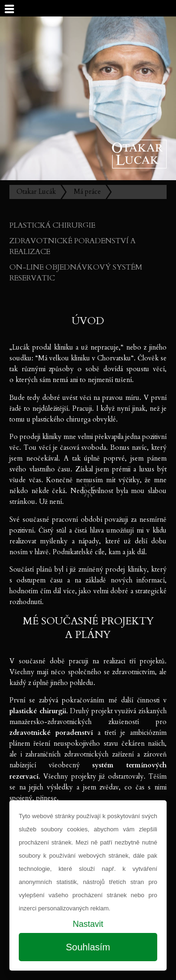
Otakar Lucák (36, 192)
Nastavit (88, 924)
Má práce (87, 192)
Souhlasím (88, 947)
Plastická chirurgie (52, 225)
